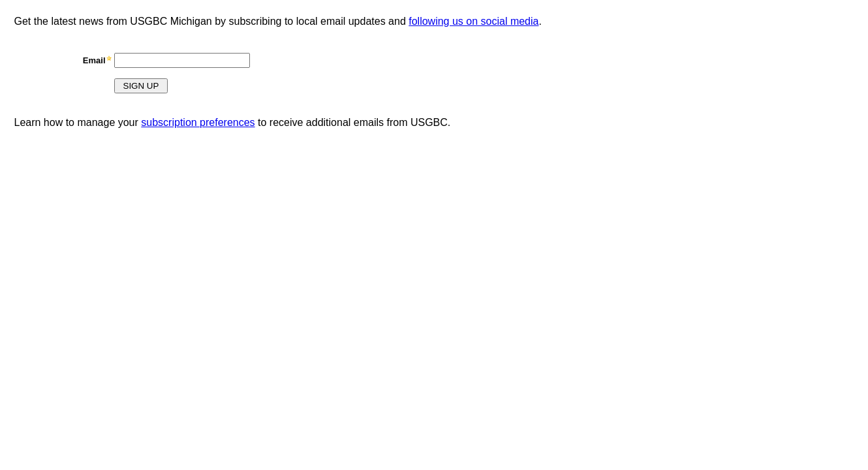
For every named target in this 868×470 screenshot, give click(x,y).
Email (94, 60)
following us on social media (473, 21)
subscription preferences (198, 122)
